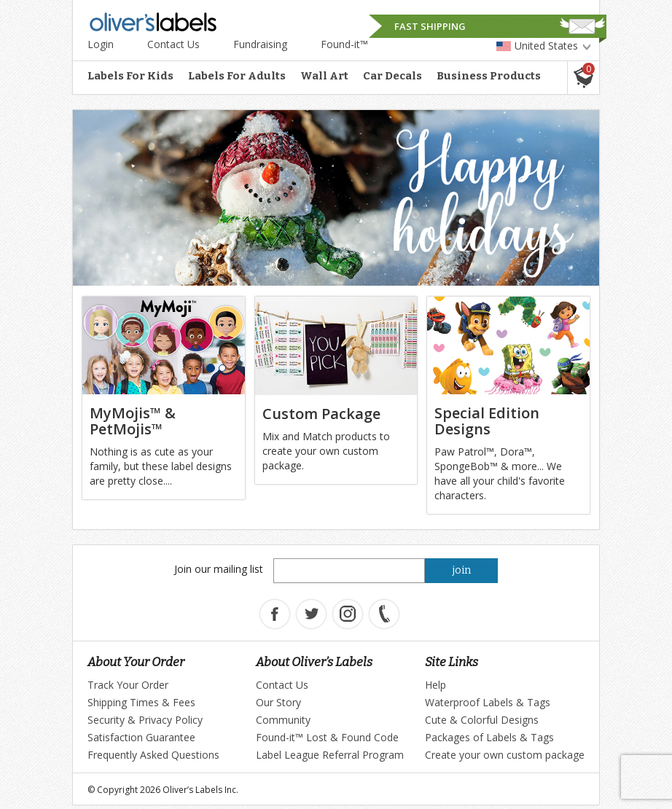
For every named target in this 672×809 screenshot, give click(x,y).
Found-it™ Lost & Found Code (327, 737)
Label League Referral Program (330, 755)
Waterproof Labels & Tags (488, 702)
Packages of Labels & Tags (489, 737)
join (462, 570)
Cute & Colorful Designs (482, 720)
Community (283, 720)
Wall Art (324, 76)
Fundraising (260, 44)
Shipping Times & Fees (141, 702)
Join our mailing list (219, 569)
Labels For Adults (237, 76)
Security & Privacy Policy (145, 720)
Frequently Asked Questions (153, 755)
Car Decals (392, 76)
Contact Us (173, 44)
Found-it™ (344, 44)
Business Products (489, 76)
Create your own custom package (505, 755)
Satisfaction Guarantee (141, 737)
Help (435, 685)
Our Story (278, 702)
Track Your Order (128, 685)
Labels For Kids (130, 76)
